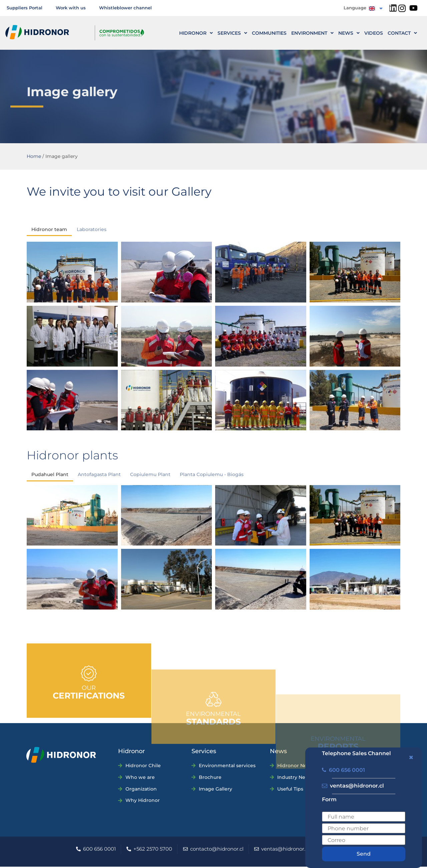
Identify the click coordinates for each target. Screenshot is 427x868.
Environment (312, 33)
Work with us (71, 8)
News (349, 33)
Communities (269, 33)
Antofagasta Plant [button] (99, 476)
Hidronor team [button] (49, 230)
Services (232, 33)
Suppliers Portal (25, 8)
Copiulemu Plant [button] (150, 476)
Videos (374, 33)
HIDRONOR (196, 33)
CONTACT (402, 33)
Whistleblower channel (125, 8)
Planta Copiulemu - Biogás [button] (212, 476)
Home (34, 156)
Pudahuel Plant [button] (50, 476)
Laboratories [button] (92, 230)
